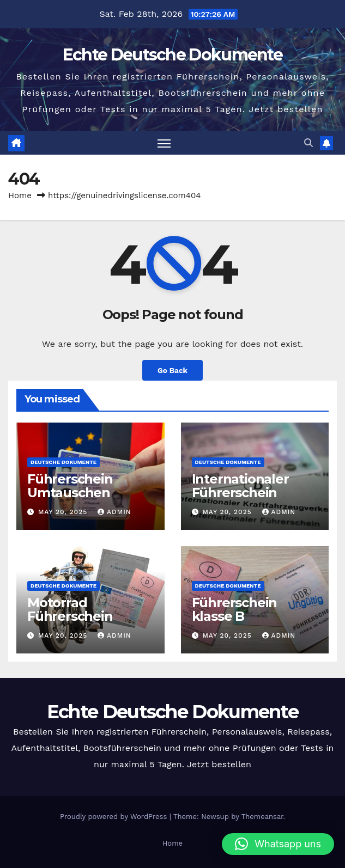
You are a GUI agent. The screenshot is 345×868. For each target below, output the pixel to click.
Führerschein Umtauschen (70, 486)
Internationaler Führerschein (240, 486)
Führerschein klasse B (235, 609)
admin (114, 512)
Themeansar (262, 817)
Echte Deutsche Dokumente (172, 55)
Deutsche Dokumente (63, 462)
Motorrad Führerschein (70, 609)
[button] (308, 143)
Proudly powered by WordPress (115, 817)
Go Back (172, 370)
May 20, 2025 (64, 512)
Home (20, 195)
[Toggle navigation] (164, 143)
